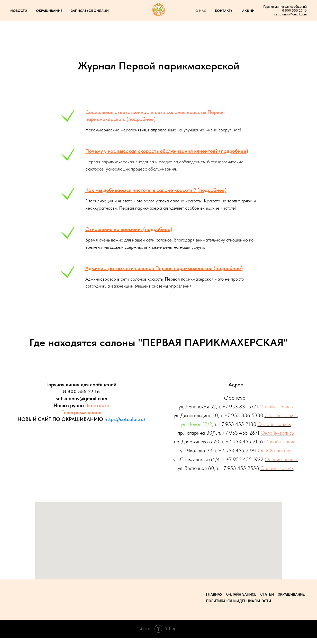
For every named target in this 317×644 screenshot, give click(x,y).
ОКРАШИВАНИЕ (49, 11)
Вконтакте (97, 405)
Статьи (267, 594)
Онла (266, 468)
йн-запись (283, 468)
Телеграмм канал (81, 412)
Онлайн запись (241, 594)
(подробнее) (140, 119)
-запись (283, 424)
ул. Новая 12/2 (196, 424)
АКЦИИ (248, 11)
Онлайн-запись (276, 407)
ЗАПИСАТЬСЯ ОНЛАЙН (90, 11)
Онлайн (266, 424)
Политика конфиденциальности (239, 601)
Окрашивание (291, 594)
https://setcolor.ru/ (125, 419)
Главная (214, 594)
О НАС (201, 11)
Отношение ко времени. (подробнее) (129, 229)
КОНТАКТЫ (224, 11)
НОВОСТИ (19, 11)
